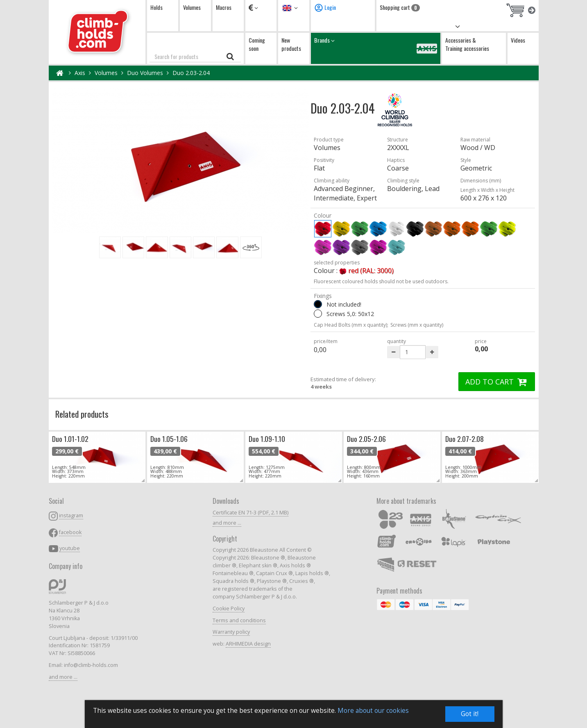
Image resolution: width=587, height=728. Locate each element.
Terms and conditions (239, 620)
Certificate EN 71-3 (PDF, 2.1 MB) (250, 513)
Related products (82, 414)
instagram (71, 515)
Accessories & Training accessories (467, 44)
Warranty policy (231, 632)
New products (291, 44)
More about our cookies (373, 711)
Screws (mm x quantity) (417, 325)
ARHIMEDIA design (248, 644)
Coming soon (257, 44)
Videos (518, 40)
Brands (376, 48)
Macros (224, 7)
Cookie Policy (229, 609)
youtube (70, 548)
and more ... (63, 677)
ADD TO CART (497, 382)
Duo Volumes (145, 73)
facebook (70, 532)
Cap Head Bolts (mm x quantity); (351, 325)
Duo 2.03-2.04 (191, 73)
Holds (156, 7)
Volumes (192, 7)
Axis (80, 73)
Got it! (470, 714)
